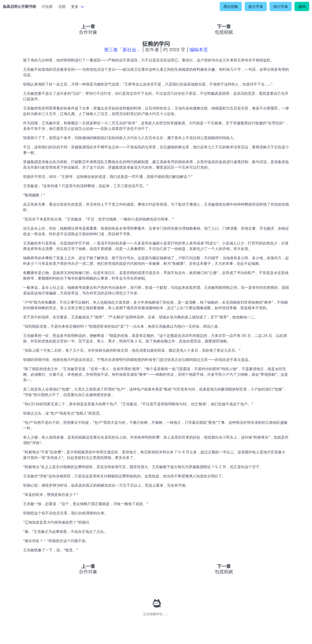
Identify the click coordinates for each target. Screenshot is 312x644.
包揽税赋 (224, 32)
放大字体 (256, 6)
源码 (302, 6)
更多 (75, 6)
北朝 (62, 6)
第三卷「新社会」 (123, 50)
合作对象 (88, 32)
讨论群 (47, 6)
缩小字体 (281, 6)
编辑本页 (199, 50)
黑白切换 (231, 6)
